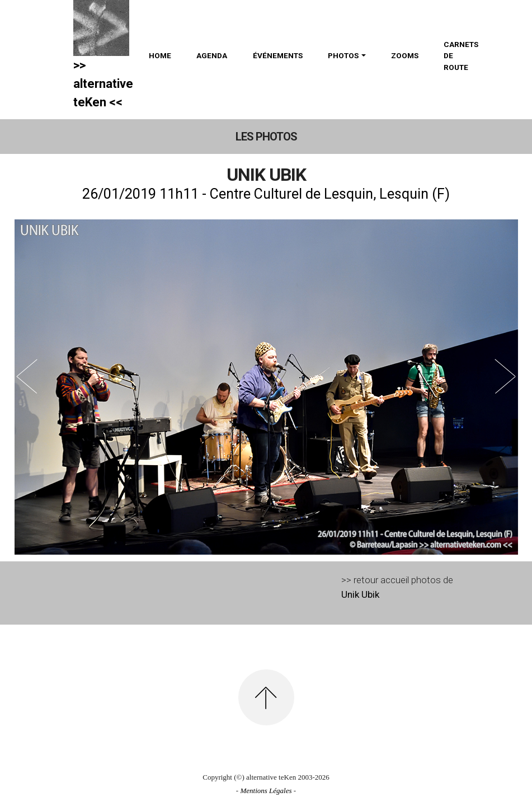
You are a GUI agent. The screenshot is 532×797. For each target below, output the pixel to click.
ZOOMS (405, 55)
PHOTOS (343, 55)
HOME (160, 55)
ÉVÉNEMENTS (278, 55)
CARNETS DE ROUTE (461, 56)
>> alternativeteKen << (103, 84)
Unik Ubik (360, 594)
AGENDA (212, 55)
